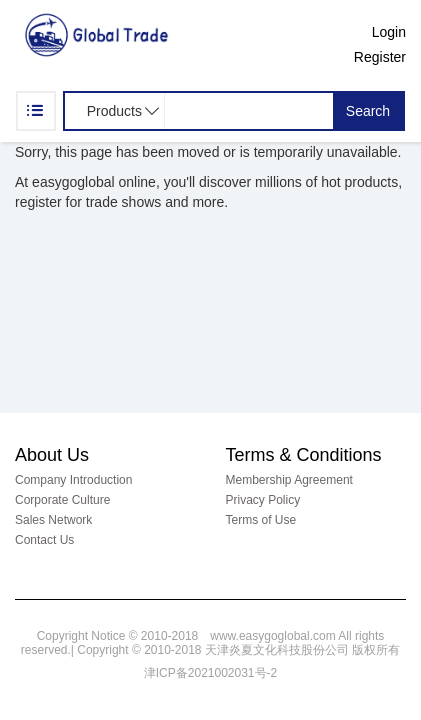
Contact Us (44, 540)
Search (368, 111)
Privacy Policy (263, 500)
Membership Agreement (289, 480)
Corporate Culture (62, 500)
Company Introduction (73, 480)
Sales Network (53, 520)
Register (380, 57)
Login (389, 32)
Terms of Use (261, 520)
